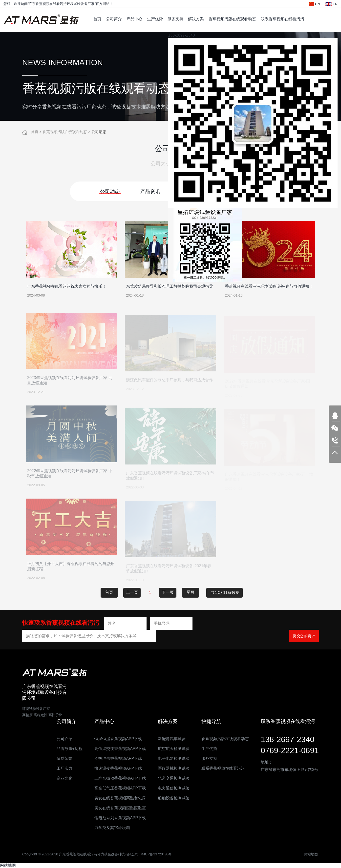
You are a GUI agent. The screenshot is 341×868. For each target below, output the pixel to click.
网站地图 (8, 865)
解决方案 (196, 19)
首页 (97, 19)
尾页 (191, 592)
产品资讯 (150, 191)
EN (331, 4)
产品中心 (134, 19)
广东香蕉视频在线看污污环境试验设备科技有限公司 (41, 20)
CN (314, 4)
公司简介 (114, 19)
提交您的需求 (304, 636)
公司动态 (99, 132)
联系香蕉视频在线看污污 (282, 19)
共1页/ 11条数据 (227, 592)
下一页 (168, 592)
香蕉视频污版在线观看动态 (232, 19)
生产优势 (155, 19)
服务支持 (175, 19)
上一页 (132, 592)
